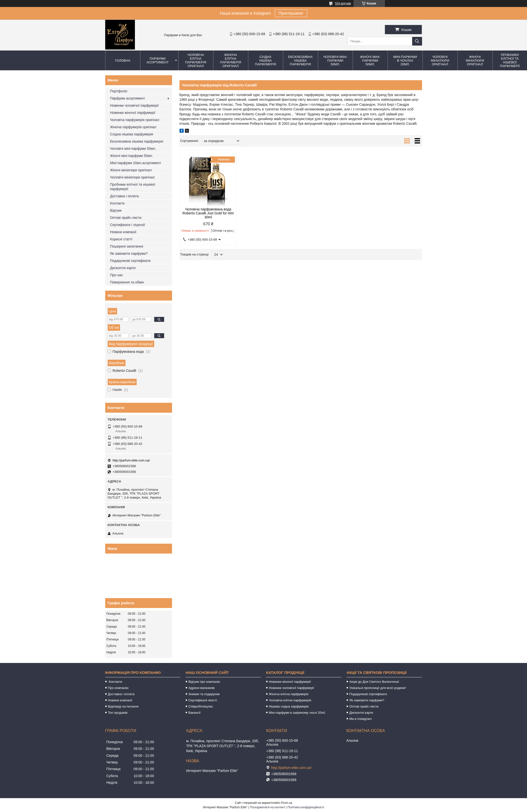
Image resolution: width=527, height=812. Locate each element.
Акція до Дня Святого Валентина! (374, 682)
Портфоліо (119, 91)
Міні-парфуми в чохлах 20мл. (405, 61)
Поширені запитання (127, 246)
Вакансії (194, 713)
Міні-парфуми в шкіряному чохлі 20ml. (297, 713)
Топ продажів (118, 713)
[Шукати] (417, 41)
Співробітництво (201, 706)
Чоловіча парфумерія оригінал (135, 120)
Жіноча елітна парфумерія (289, 694)
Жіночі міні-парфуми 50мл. (370, 61)
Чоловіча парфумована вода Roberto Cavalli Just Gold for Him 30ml (208, 213)
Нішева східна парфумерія (289, 706)
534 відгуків (343, 3)
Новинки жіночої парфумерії (133, 113)
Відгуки (116, 210)
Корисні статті (121, 239)
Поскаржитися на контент (267, 807)
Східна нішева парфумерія (265, 61)
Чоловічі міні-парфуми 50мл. (335, 61)
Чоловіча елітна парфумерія (290, 700)
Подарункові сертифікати (130, 261)
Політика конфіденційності (306, 807)
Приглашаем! (291, 13)
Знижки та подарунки (204, 694)
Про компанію (118, 688)
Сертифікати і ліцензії (128, 225)
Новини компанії (123, 232)
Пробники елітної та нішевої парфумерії (133, 187)
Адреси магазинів (201, 688)
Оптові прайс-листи (126, 218)
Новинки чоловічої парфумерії (135, 105)
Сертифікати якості (203, 700)
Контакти (117, 203)
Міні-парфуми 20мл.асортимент (136, 163)
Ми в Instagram (360, 719)
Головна (123, 61)
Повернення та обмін (127, 282)
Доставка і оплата (125, 196)
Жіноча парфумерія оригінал (133, 127)
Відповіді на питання (123, 706)
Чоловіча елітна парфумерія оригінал (196, 60)
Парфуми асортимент (158, 60)
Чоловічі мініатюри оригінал (440, 61)
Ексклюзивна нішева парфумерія (300, 61)
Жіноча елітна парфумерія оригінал (231, 60)
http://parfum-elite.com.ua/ (131, 460)
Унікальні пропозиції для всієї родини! (377, 688)
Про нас (117, 275)
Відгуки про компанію (204, 682)
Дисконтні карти (123, 268)
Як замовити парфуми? (129, 254)
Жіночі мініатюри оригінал (475, 61)
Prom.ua (287, 803)
